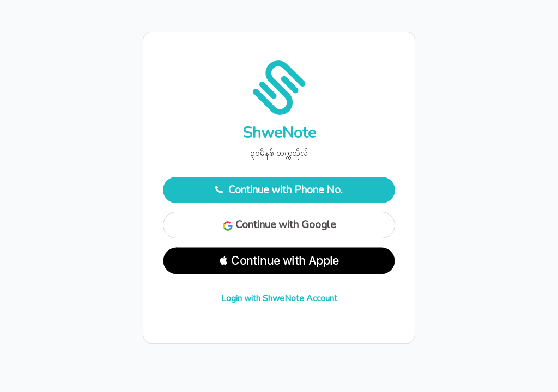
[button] (279, 261)
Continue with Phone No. (279, 190)
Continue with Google (279, 225)
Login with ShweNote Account (279, 298)
